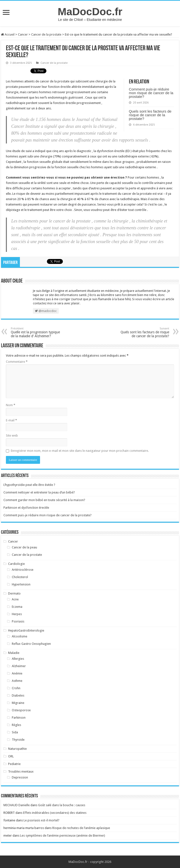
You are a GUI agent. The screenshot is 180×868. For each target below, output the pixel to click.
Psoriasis (18, 621)
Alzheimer (19, 666)
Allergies (18, 659)
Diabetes (18, 695)
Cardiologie (16, 564)
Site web (12, 435)
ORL (11, 756)
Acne (15, 599)
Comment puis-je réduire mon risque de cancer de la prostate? (151, 93)
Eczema (17, 607)
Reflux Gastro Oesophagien (31, 644)
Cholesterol (20, 577)
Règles (16, 725)
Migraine (18, 703)
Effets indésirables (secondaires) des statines (55, 813)
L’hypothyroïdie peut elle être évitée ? (29, 485)
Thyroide (18, 740)
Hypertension (21, 584)
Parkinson (19, 718)
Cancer (23, 34)
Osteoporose (21, 710)
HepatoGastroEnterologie (26, 630)
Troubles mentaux (21, 771)
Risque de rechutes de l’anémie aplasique (81, 828)
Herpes (17, 614)
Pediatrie (14, 764)
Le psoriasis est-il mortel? (42, 820)
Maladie (14, 653)
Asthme (17, 681)
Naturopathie (17, 749)
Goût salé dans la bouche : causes (62, 805)
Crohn (16, 688)
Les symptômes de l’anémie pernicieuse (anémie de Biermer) (63, 836)
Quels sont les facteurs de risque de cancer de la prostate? (150, 115)
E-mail (11, 420)
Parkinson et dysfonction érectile (26, 508)
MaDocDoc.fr (90, 12)
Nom (11, 405)
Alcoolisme (20, 636)
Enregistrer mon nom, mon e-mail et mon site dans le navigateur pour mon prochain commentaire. (80, 451)
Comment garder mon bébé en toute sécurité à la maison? (44, 500)
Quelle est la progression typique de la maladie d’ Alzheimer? (36, 332)
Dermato (14, 593)
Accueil (8, 34)
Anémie (17, 673)
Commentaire (17, 362)
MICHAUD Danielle (17, 805)
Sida (15, 732)
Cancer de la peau (24, 547)
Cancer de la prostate (46, 34)
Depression (20, 777)
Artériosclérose (23, 570)
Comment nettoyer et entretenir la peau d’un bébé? (39, 492)
